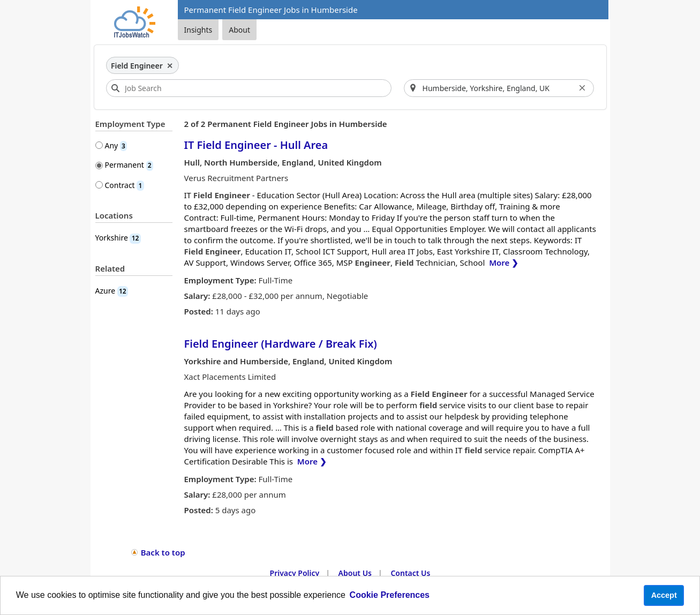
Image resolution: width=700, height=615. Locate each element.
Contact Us (410, 573)
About (239, 30)
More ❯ (504, 262)
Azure (112, 291)
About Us (355, 573)
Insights (198, 30)
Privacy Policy (295, 573)
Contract (125, 185)
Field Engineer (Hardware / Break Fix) (281, 344)
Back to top (163, 552)
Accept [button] (664, 595)
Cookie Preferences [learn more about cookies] (390, 595)
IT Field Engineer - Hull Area (256, 145)
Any (116, 145)
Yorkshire (118, 238)
